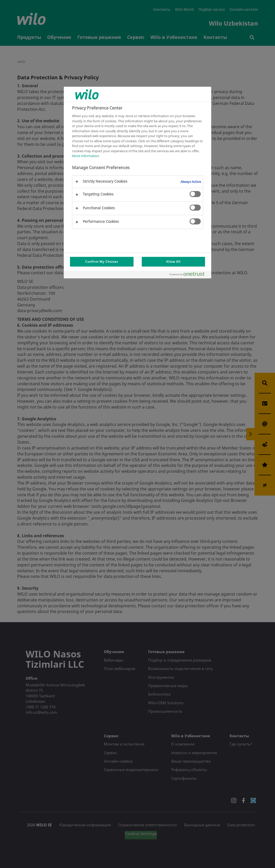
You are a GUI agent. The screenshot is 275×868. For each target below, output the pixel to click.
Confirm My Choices (102, 262)
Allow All (173, 262)
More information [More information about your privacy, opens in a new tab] (86, 156)
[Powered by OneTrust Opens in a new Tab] (189, 275)
